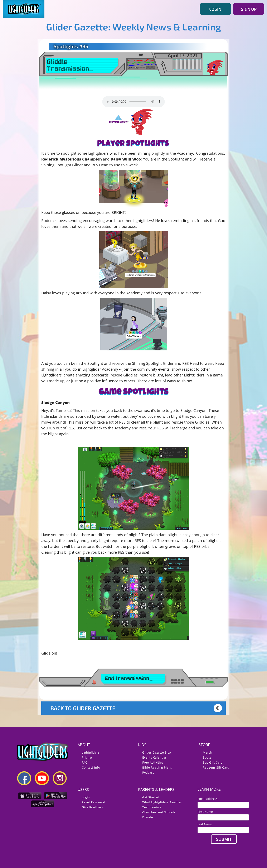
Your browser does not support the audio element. (133, 102)
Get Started (151, 797)
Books (207, 757)
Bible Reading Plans (157, 767)
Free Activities (153, 762)
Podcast (148, 772)
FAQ (85, 762)
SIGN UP (249, 9)
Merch (208, 752)
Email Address (209, 799)
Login (86, 797)
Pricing (87, 757)
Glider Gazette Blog (157, 752)
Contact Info (91, 767)
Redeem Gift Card (216, 767)
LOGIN (215, 9)
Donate (148, 817)
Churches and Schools (159, 812)
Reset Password (93, 802)
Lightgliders (91, 752)
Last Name (205, 824)
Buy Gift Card (213, 762)
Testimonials (152, 807)
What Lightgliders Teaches (162, 802)
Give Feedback (93, 807)
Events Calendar (154, 757)
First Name (205, 812)
